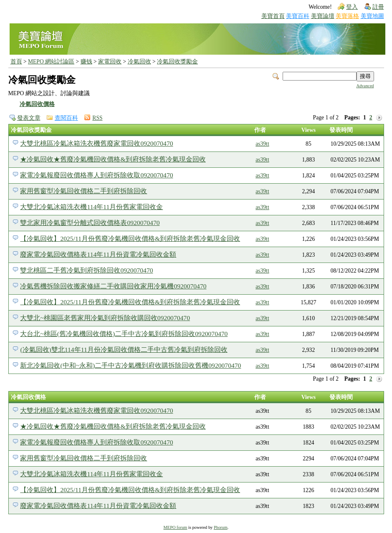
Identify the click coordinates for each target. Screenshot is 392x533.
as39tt (262, 144)
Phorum (221, 527)
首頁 (16, 62)
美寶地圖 (372, 16)
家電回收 (110, 62)
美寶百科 (298, 16)
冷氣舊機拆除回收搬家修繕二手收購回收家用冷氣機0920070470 (113, 286)
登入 (352, 7)
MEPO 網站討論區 (51, 62)
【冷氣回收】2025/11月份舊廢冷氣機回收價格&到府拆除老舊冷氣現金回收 (130, 239)
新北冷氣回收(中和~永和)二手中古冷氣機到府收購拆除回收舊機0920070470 (130, 365)
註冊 (378, 7)
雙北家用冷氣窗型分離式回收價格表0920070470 (90, 223)
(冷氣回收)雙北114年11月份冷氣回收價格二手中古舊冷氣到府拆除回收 (124, 350)
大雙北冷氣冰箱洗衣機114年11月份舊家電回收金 (91, 207)
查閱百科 (66, 118)
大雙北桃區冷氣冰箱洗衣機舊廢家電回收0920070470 (96, 143)
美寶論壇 (323, 16)
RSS (97, 118)
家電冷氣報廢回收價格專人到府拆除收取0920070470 (96, 175)
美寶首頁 (273, 16)
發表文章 (29, 118)
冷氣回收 (139, 62)
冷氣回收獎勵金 (177, 62)
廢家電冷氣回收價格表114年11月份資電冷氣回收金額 (98, 254)
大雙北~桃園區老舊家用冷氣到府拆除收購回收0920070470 (105, 318)
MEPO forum (176, 527)
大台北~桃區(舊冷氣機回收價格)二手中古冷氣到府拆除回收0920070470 (124, 334)
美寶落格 (347, 16)
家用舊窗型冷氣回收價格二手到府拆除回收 (83, 191)
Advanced (365, 86)
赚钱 (86, 62)
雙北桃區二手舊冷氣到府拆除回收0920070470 (86, 270)
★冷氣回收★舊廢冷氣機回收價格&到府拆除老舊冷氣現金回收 (113, 159)
